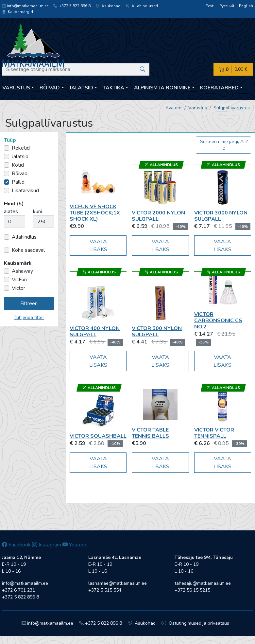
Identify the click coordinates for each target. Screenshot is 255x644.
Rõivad (20, 174)
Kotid (18, 165)
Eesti (210, 6)
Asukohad (108, 6)
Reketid (21, 148)
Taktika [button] (113, 88)
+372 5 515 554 (105, 590)
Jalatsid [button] (81, 88)
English (246, 6)
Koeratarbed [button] (219, 88)
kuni (37, 212)
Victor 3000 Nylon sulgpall (221, 216)
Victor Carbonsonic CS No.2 (218, 321)
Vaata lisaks (98, 246)
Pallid (18, 182)
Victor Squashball (98, 436)
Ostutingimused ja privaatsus (195, 623)
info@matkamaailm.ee (25, 6)
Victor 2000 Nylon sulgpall (158, 216)
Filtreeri (29, 304)
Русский (227, 6)
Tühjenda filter (29, 317)
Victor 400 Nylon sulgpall (95, 331)
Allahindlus (24, 237)
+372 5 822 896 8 (72, 6)
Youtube (75, 545)
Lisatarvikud (25, 191)
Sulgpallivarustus (232, 108)
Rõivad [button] (50, 88)
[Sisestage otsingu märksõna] (76, 69)
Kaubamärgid (17, 12)
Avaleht (174, 108)
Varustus (198, 108)
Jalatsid (20, 156)
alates (11, 212)
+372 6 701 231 (18, 590)
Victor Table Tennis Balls (150, 433)
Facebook (16, 545)
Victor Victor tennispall (214, 433)
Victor (18, 288)
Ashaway (22, 271)
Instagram (47, 545)
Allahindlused (142, 6)
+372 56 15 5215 (192, 590)
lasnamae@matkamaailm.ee (118, 583)
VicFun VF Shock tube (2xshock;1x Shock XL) (95, 213)
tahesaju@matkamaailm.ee (203, 583)
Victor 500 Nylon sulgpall (157, 331)
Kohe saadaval (28, 250)
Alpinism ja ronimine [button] (162, 88)
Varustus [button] (16, 88)
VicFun (19, 280)
